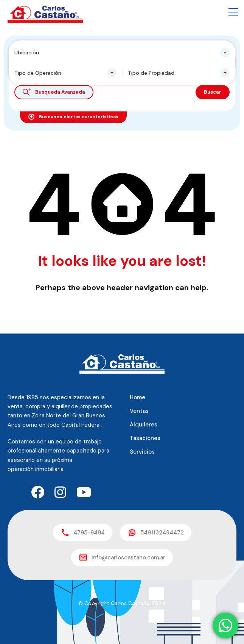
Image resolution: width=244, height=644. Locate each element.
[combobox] (122, 53)
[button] (233, 12)
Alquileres (144, 425)
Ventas (139, 411)
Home (138, 397)
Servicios (142, 452)
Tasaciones (145, 438)
